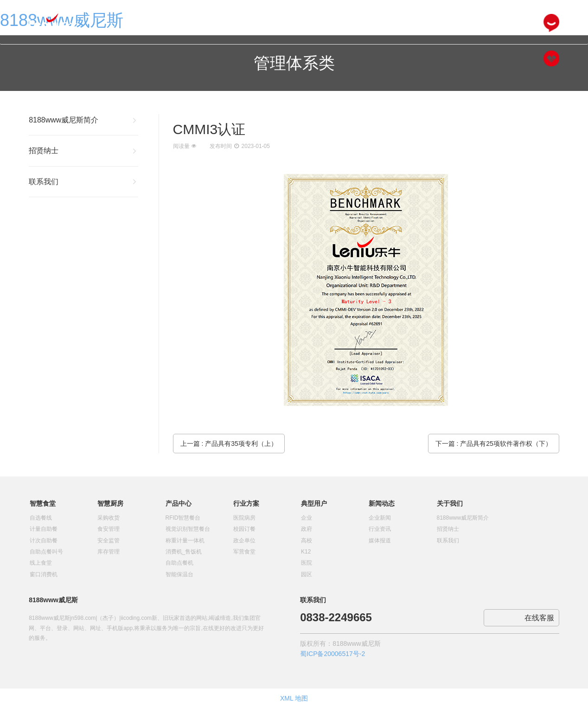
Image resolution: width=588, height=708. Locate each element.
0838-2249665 (336, 617)
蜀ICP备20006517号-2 (332, 654)
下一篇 (494, 444)
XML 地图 (294, 698)
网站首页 (195, 24)
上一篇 (229, 444)
